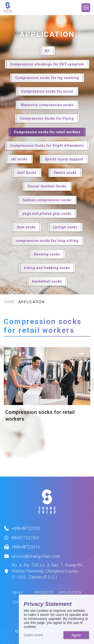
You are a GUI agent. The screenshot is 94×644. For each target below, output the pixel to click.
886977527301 (26, 538)
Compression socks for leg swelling (47, 78)
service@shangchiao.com (36, 556)
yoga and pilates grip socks (47, 214)
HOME (9, 302)
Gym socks (26, 227)
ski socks (19, 159)
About (18, 593)
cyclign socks (65, 227)
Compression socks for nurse (47, 91)
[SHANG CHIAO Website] (8, 8)
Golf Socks (27, 173)
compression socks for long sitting (47, 241)
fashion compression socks (47, 200)
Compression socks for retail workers (47, 132)
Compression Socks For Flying (47, 118)
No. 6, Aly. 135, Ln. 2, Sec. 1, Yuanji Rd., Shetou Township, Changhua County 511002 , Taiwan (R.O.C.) (48, 571)
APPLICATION (70, 593)
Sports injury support (64, 159)
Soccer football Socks (47, 186)
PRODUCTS (44, 593)
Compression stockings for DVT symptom (47, 64)
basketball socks (47, 281)
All (47, 51)
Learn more (33, 635)
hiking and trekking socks (47, 268)
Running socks (47, 254)
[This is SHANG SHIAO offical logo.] (47, 502)
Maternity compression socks (47, 105)
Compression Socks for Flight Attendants (47, 146)
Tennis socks (65, 173)
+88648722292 (26, 528)
